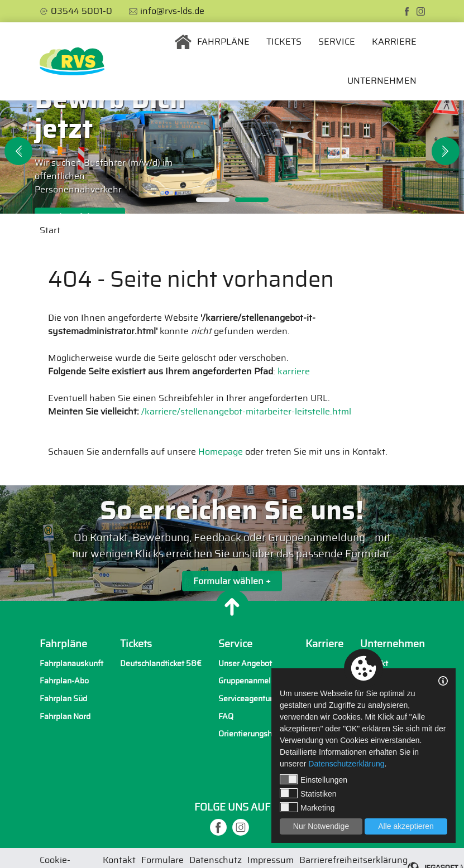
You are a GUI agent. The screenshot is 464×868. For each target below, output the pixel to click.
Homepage (221, 452)
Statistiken (308, 793)
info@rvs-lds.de (172, 11)
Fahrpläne (223, 42)
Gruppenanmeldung (253, 681)
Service (337, 42)
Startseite (183, 42)
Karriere (394, 42)
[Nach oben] (232, 606)
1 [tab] (213, 200)
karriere (294, 372)
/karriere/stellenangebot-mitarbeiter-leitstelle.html (246, 412)
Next (446, 151)
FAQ (226, 717)
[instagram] (421, 11)
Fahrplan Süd (63, 699)
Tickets (284, 42)
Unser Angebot (245, 664)
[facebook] (407, 11)
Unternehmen (382, 81)
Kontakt (374, 664)
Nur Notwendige (321, 826)
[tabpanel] (232, 157)
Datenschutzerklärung (346, 764)
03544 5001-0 (82, 11)
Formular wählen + (232, 583)
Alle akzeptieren (406, 826)
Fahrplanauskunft (71, 664)
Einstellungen (314, 779)
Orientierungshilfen (253, 734)
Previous (18, 151)
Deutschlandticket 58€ (161, 664)
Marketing (307, 807)
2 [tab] (252, 200)
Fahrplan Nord (65, 717)
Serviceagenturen (250, 699)
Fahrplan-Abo (64, 681)
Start (50, 230)
